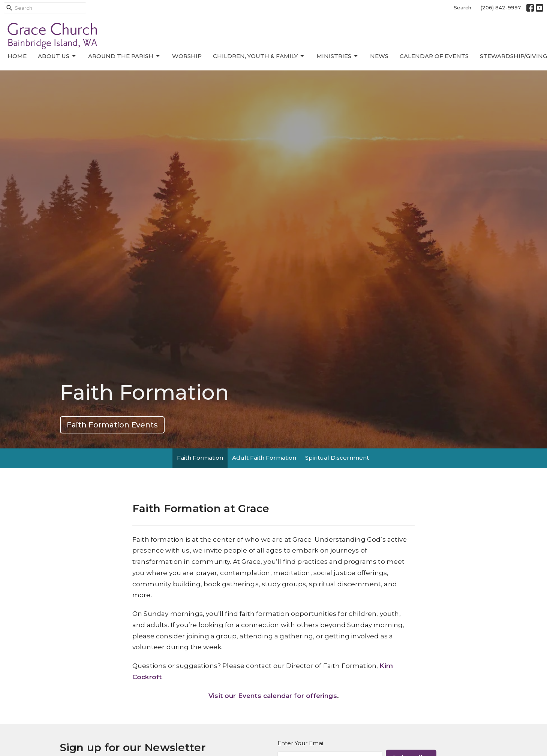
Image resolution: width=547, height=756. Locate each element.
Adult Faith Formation (264, 458)
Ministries (338, 56)
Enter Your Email (301, 743)
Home (17, 56)
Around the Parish (124, 56)
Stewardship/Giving (513, 56)
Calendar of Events (434, 56)
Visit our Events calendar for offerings (273, 696)
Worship (187, 56)
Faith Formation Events (112, 425)
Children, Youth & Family (259, 56)
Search (462, 7)
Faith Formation (200, 458)
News (379, 56)
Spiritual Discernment (337, 458)
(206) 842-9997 (501, 7)
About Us (57, 56)
